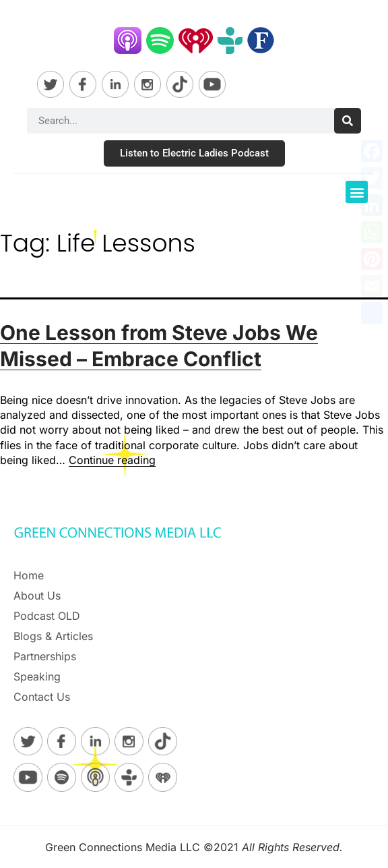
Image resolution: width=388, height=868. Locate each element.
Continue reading (112, 460)
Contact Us (42, 697)
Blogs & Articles (53, 636)
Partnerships (45, 656)
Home (29, 575)
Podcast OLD (47, 616)
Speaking (37, 676)
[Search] (348, 121)
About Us (37, 596)
